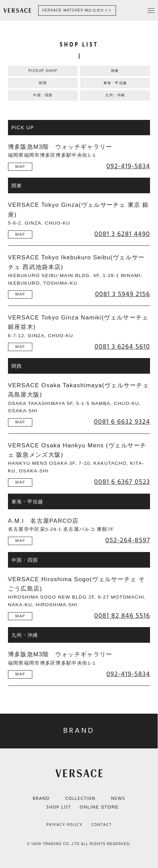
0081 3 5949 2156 (123, 295)
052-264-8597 (128, 541)
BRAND (41, 799)
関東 (115, 71)
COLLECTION (80, 799)
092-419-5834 (128, 167)
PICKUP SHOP (43, 71)
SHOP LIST (59, 807)
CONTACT (102, 825)
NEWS (118, 799)
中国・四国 (43, 95)
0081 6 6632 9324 (122, 422)
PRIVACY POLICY (65, 825)
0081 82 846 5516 (122, 616)
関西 (43, 83)
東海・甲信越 (115, 83)
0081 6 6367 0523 (122, 482)
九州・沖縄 (115, 95)
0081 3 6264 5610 (122, 347)
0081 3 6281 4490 (122, 235)
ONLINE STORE (99, 807)
